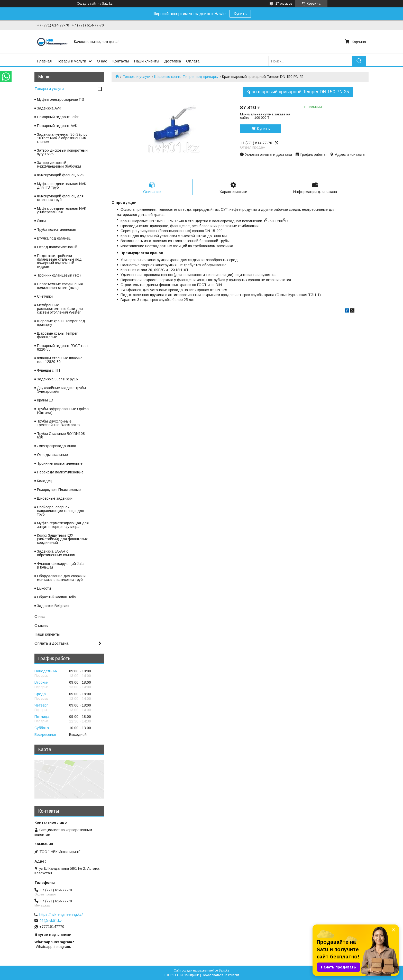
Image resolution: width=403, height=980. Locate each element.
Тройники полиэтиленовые (60, 463)
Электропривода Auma (57, 446)
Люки (41, 221)
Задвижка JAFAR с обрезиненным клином (56, 553)
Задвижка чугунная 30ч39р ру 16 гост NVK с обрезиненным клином (62, 138)
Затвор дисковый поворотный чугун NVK (62, 152)
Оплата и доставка (51, 643)
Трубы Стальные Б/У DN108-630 (62, 435)
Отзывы (41, 625)
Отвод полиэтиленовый (57, 247)
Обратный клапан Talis (56, 597)
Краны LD (45, 400)
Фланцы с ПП (48, 370)
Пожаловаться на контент (221, 975)
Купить (240, 14)
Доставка (173, 61)
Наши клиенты (146, 61)
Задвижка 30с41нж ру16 (57, 379)
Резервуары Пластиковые (59, 490)
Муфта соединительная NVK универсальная (62, 210)
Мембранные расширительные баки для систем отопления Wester (60, 309)
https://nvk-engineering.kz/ (61, 914)
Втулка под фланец (54, 238)
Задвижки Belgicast (53, 606)
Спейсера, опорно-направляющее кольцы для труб (61, 511)
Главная (44, 61)
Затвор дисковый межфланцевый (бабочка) (59, 164)
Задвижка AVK (49, 108)
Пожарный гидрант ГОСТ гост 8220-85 (63, 347)
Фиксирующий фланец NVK (61, 175)
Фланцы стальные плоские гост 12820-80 (60, 360)
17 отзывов (284, 4)
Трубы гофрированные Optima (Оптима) (63, 411)
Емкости (44, 588)
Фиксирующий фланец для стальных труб (60, 198)
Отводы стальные (52, 455)
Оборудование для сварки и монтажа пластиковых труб (61, 578)
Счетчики (45, 296)
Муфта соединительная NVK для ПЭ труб (62, 186)
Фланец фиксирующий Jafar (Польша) (61, 565)
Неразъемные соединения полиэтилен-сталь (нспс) (60, 286)
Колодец (45, 481)
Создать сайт (87, 4)
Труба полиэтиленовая (57, 230)
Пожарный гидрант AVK (57, 126)
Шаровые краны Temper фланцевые (57, 335)
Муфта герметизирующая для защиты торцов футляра (63, 525)
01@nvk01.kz (51, 921)
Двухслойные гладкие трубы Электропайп (61, 390)
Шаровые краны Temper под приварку (186, 77)
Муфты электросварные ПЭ (61, 99)
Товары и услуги (71, 61)
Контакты (121, 61)
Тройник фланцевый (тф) (59, 275)
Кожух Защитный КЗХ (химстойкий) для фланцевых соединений (62, 539)
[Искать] (359, 61)
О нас (102, 61)
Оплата (193, 61)
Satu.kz (224, 970)
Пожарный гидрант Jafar (58, 117)
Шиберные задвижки (55, 498)
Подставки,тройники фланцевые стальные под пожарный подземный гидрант (59, 261)
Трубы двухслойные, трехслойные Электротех (59, 423)
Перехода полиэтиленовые (60, 472)
